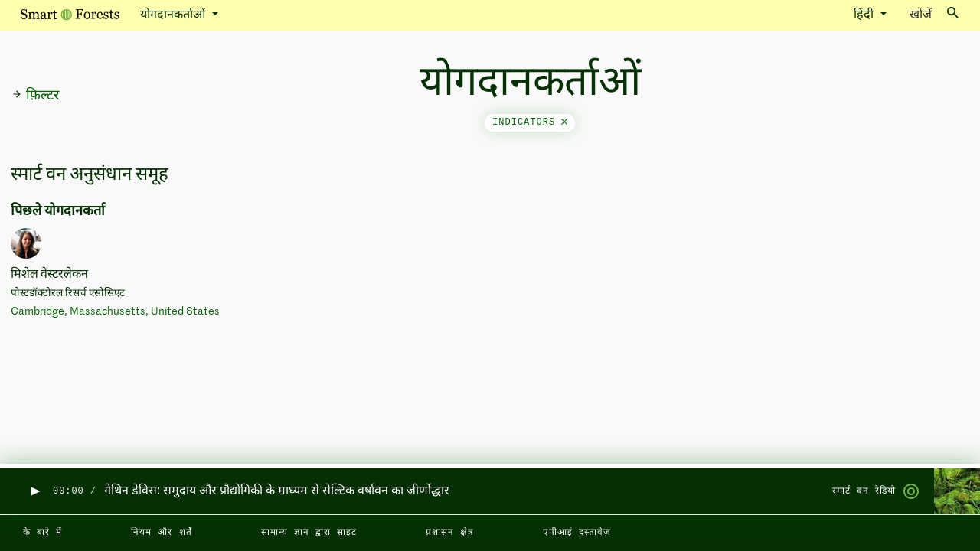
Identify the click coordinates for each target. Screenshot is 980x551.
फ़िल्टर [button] (35, 96)
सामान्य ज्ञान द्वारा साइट (309, 533)
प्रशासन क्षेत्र (450, 533)
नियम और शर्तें (161, 533)
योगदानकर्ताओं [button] (174, 15)
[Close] (564, 122)
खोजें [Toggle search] (934, 14)
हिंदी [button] (865, 15)
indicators (530, 122)
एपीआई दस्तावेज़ (577, 533)
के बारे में (42, 533)
